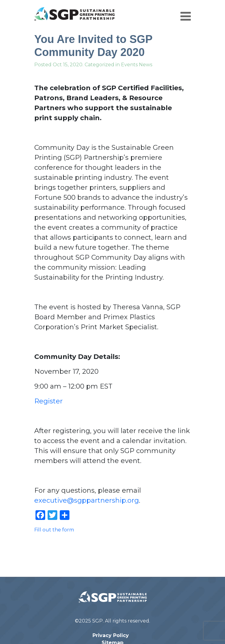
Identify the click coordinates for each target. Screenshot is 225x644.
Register (49, 401)
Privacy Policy (111, 635)
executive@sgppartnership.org (87, 500)
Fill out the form (54, 530)
